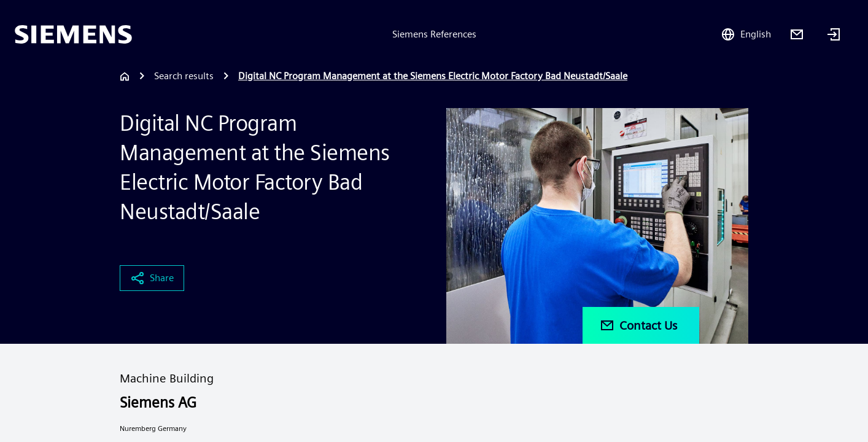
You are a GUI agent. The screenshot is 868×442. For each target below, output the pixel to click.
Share (152, 278)
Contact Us (638, 325)
